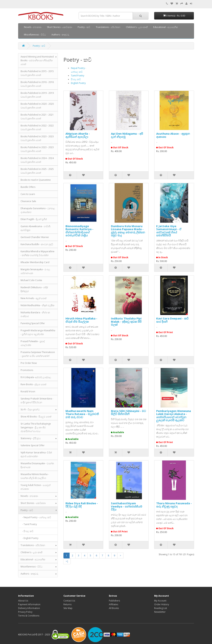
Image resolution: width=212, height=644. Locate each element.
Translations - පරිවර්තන (108, 27)
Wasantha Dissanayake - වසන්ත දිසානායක (37, 465)
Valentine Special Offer (33, 445)
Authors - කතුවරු (60, 35)
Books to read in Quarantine (36, 180)
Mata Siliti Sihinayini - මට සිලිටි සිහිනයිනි (128, 412)
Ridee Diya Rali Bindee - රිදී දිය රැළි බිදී (82, 505)
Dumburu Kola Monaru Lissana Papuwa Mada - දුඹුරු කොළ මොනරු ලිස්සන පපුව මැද (128, 231)
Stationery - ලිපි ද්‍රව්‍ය (31, 438)
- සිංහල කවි (27, 531)
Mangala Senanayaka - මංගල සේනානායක (35, 271)
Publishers (114, 601)
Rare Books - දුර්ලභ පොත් (33, 384)
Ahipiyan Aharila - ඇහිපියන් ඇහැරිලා (78, 135)
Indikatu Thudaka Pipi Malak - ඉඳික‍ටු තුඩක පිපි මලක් (126, 321)
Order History (162, 604)
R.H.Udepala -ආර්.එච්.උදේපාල (36, 377)
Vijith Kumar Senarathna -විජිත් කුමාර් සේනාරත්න (36, 454)
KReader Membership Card (35, 262)
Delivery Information (29, 608)
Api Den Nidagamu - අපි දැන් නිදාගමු (127, 135)
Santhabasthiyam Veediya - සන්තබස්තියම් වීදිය (127, 506)
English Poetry (78, 83)
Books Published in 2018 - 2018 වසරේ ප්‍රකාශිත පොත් (37, 84)
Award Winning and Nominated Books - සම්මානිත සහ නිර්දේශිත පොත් (37, 60)
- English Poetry (29, 538)
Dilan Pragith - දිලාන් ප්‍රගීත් (34, 219)
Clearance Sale (28, 201)
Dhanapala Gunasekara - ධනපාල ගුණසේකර (38, 210)
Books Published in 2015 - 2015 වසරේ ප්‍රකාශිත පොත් (37, 73)
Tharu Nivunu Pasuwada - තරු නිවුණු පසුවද (174, 505)
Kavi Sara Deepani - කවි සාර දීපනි (172, 320)
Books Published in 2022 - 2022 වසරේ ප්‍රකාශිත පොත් (37, 127)
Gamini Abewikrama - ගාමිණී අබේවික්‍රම (35, 228)
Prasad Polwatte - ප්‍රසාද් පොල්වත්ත (33, 343)
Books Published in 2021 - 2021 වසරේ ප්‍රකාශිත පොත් (37, 117)
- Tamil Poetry (29, 524)
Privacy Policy (25, 612)
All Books (114, 608)
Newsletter (160, 612)
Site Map (68, 608)
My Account (160, 601)
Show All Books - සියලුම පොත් (36, 417)
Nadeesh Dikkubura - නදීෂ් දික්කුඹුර (34, 289)
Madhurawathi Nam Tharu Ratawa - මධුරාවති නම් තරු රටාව (82, 414)
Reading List (161, 608)
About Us (23, 601)
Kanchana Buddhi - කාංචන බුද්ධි (37, 244)
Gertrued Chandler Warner (35, 237)
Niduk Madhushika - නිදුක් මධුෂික (38, 305)
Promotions (27, 370)
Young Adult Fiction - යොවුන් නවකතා (36, 487)
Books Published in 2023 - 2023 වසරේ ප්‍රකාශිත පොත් (37, 138)
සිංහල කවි (76, 79)
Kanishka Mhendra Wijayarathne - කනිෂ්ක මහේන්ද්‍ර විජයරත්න (38, 253)
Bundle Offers (28, 187)
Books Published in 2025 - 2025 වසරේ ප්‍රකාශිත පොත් (37, 171)
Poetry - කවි (84, 27)
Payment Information (29, 604)
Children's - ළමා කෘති (137, 27)
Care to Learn (28, 194)
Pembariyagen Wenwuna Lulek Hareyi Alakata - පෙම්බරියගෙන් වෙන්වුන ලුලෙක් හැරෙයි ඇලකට (174, 416)
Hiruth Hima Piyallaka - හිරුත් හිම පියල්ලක (81, 320)
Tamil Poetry (78, 76)
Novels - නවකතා (33, 27)
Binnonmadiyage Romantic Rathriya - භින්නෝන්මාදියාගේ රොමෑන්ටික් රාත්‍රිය (79, 231)
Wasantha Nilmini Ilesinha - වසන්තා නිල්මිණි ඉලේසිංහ (35, 476)
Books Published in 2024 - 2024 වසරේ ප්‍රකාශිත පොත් (37, 160)
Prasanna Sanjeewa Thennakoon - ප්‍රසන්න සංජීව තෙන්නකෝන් (38, 354)
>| (67, 561)
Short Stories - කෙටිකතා (60, 27)
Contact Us (69, 601)
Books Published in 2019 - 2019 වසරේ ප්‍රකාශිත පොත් (37, 95)
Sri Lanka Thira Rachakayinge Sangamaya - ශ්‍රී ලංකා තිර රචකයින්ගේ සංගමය (36, 427)
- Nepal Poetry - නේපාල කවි (36, 517)
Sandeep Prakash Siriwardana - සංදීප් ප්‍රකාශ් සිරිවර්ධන (37, 400)
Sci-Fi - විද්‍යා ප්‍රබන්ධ (30, 409)
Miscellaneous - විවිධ (35, 35)
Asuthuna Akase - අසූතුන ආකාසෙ (173, 135)
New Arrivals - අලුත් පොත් (33, 298)
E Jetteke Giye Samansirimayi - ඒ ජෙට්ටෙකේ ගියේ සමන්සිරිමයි (169, 231)
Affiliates (113, 604)
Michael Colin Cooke (31, 280)
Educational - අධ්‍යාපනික (166, 27)
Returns (67, 604)
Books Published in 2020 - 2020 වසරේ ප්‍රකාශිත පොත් (37, 106)
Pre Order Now (29, 363)
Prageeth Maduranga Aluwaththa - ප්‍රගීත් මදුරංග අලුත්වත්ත (38, 332)
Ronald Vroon (28, 391)
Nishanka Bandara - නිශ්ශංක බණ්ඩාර (35, 314)
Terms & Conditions (29, 616)
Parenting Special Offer (33, 323)
